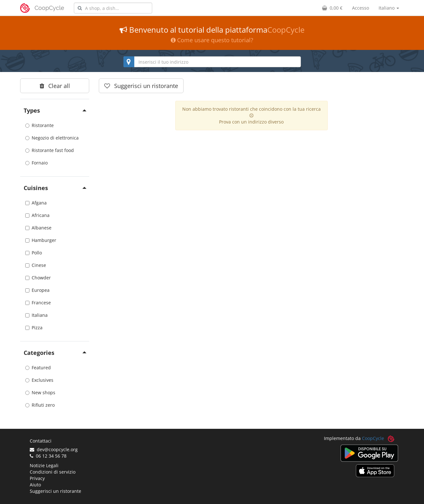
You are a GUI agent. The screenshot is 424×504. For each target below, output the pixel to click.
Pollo (34, 253)
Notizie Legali (44, 465)
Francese (38, 303)
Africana (37, 215)
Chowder (38, 278)
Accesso (361, 8)
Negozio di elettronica (52, 138)
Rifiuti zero (40, 405)
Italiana (36, 315)
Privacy (37, 478)
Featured (38, 368)
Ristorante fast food (50, 150)
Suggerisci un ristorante (55, 491)
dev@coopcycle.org (54, 449)
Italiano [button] (389, 8)
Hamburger (41, 240)
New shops (40, 392)
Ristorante (39, 125)
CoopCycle (49, 8)
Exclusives (39, 380)
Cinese (36, 265)
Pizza (34, 328)
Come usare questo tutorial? (212, 40)
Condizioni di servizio (53, 472)
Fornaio (36, 163)
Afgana (36, 203)
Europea (37, 290)
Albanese (38, 228)
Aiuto (35, 485)
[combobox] (113, 8)
